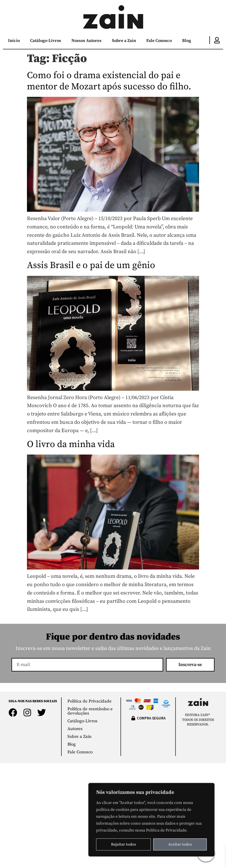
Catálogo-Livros (46, 41)
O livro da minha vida (71, 444)
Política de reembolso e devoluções (90, 711)
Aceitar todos (180, 844)
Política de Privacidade (89, 701)
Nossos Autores (86, 41)
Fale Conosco (159, 41)
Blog (187, 41)
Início (14, 41)
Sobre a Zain (124, 41)
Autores (75, 729)
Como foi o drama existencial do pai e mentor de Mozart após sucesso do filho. (109, 81)
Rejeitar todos (123, 844)
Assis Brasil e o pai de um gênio (91, 265)
